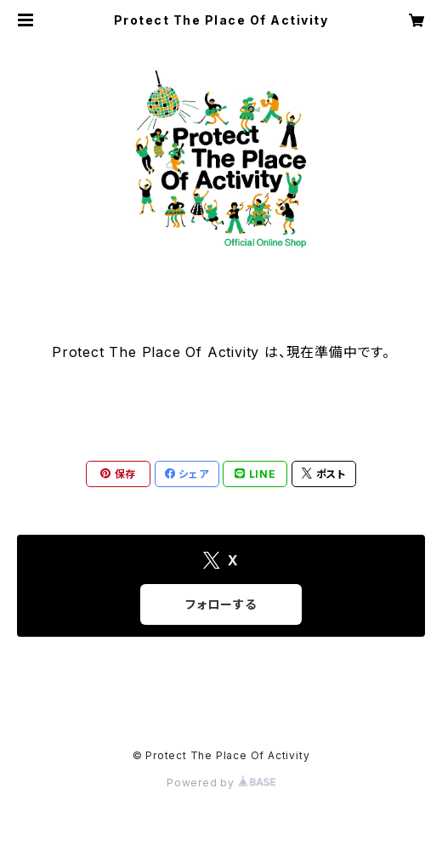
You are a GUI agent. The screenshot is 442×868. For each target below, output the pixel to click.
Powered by (221, 783)
